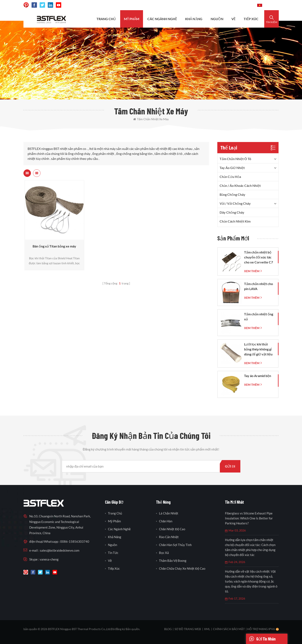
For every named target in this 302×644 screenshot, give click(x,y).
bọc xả (164, 553)
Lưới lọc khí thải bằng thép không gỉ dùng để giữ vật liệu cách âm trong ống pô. (258, 349)
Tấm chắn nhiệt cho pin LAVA (259, 286)
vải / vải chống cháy (235, 203)
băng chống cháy (232, 194)
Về (234, 19)
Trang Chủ (106, 19)
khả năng (194, 19)
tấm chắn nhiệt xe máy (151, 119)
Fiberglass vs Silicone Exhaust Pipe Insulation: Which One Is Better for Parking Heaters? (249, 518)
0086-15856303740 (238, 5)
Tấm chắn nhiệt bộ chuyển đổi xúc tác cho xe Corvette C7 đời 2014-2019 (259, 257)
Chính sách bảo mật (229, 629)
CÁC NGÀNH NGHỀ (162, 19)
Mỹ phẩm (132, 19)
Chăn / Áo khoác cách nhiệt (240, 185)
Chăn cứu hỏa (230, 177)
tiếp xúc (251, 19)
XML (207, 629)
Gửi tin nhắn (261, 639)
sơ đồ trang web (188, 629)
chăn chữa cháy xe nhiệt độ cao (182, 568)
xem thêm (252, 271)
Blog (168, 629)
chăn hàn (166, 521)
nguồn (217, 19)
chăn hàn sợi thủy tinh (175, 545)
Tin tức (113, 553)
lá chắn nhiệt (169, 513)
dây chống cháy (232, 212)
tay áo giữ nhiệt (232, 168)
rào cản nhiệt (169, 537)
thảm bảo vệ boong (173, 561)
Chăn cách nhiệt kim (235, 221)
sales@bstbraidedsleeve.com (196, 5)
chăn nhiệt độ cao (172, 529)
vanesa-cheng (49, 559)
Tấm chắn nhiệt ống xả (259, 316)
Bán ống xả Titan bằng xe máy (54, 246)
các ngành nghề (119, 529)
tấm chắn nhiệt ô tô (235, 159)
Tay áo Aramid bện (258, 376)
